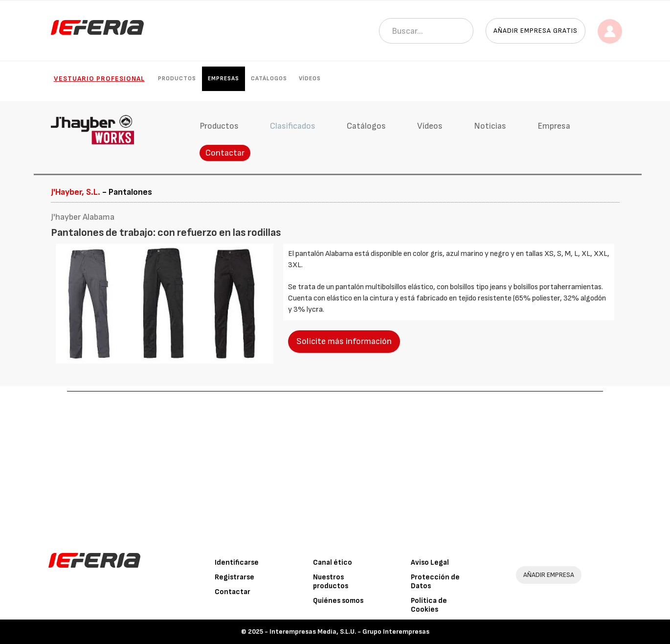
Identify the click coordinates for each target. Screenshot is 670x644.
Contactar (225, 153)
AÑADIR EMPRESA (549, 575)
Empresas (223, 79)
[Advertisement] (335, 465)
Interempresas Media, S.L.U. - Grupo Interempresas (349, 632)
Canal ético (333, 563)
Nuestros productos (331, 582)
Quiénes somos (338, 601)
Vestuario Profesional (99, 79)
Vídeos (310, 79)
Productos (177, 79)
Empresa (554, 126)
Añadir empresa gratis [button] (536, 31)
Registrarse (234, 577)
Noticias (490, 126)
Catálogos (269, 79)
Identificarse (237, 563)
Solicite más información (344, 341)
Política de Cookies (429, 605)
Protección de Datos (435, 582)
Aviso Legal (430, 563)
